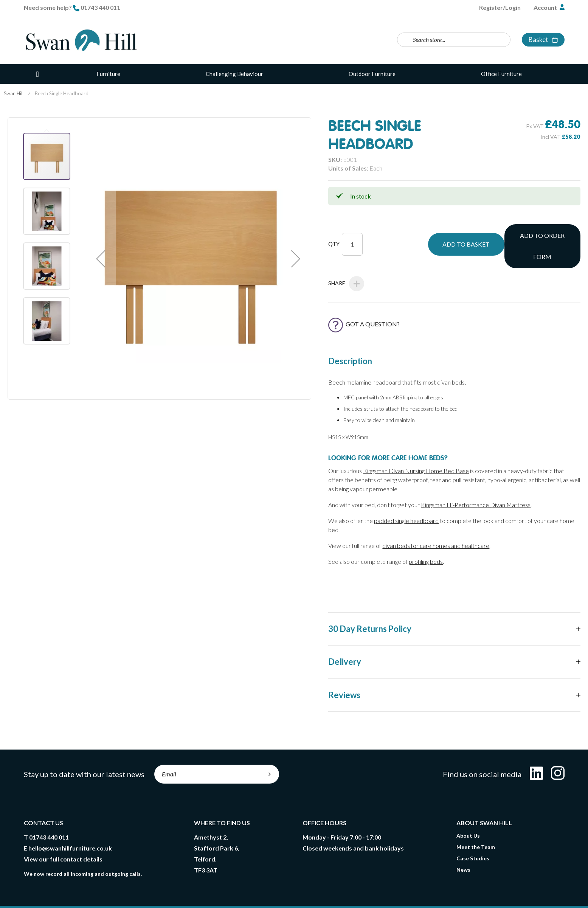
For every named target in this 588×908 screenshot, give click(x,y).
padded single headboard (406, 496)
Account (546, 7)
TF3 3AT (206, 845)
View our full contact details (63, 834)
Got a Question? (364, 299)
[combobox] (454, 40)
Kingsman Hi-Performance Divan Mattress (476, 480)
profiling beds (426, 536)
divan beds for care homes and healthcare (436, 521)
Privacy (167, 890)
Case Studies (473, 833)
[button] (101, 258)
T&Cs (82, 890)
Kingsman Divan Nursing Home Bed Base (416, 446)
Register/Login (500, 7)
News (463, 845)
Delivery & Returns (123, 890)
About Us (468, 811)
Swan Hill (14, 93)
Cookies (197, 890)
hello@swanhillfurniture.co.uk (70, 823)
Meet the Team (476, 822)
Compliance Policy (241, 890)
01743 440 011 (100, 7)
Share (346, 259)
